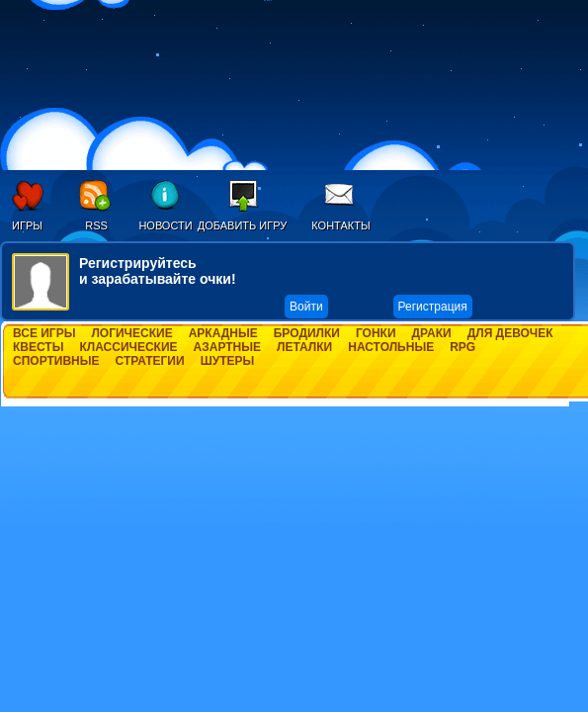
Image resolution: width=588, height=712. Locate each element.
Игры (27, 225)
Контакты (340, 225)
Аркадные (223, 333)
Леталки (304, 347)
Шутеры (228, 361)
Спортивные (56, 361)
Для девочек (510, 333)
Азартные (227, 347)
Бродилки (307, 333)
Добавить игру (243, 225)
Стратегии (150, 361)
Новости (165, 225)
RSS (96, 225)
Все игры (44, 333)
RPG (462, 347)
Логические (131, 333)
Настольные (391, 347)
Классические (128, 347)
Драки (432, 333)
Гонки (376, 333)
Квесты (38, 347)
